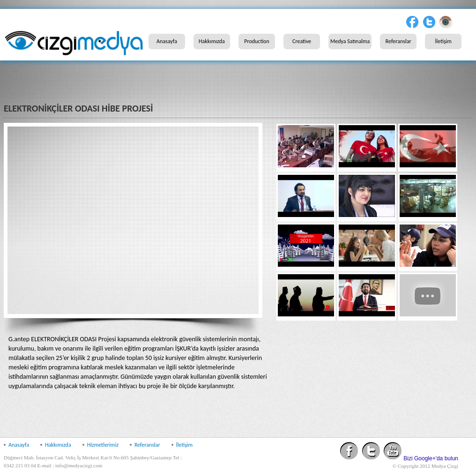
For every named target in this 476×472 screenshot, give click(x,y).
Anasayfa (167, 41)
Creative (302, 41)
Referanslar (398, 41)
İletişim (443, 41)
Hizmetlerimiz (103, 445)
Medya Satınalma (350, 41)
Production (257, 41)
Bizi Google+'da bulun (431, 458)
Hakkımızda (212, 41)
